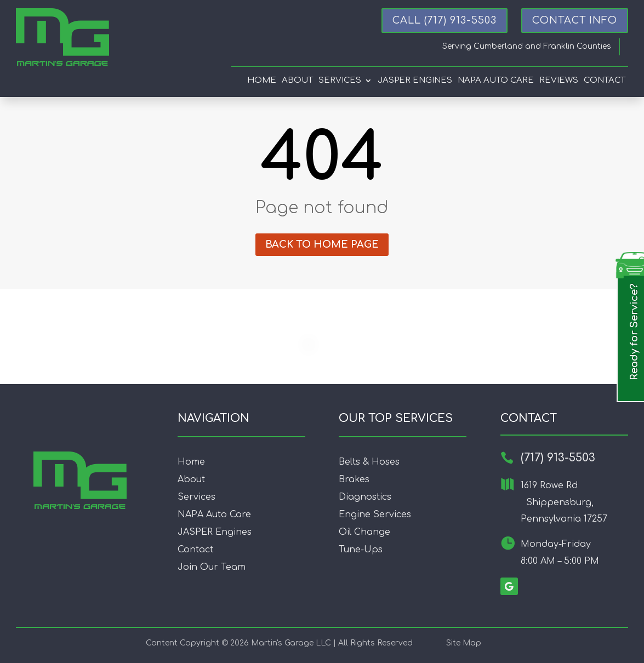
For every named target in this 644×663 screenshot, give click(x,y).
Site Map (464, 643)
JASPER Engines (215, 532)
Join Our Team (212, 567)
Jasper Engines (415, 81)
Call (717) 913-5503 (444, 20)
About (297, 81)
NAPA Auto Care (214, 515)
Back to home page (322, 244)
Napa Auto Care (496, 81)
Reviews (559, 81)
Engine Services (375, 515)
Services (340, 81)
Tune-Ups (361, 550)
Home (262, 81)
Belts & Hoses (369, 462)
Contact (605, 81)
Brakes (354, 479)
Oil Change (364, 532)
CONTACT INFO (575, 20)
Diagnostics (365, 497)
